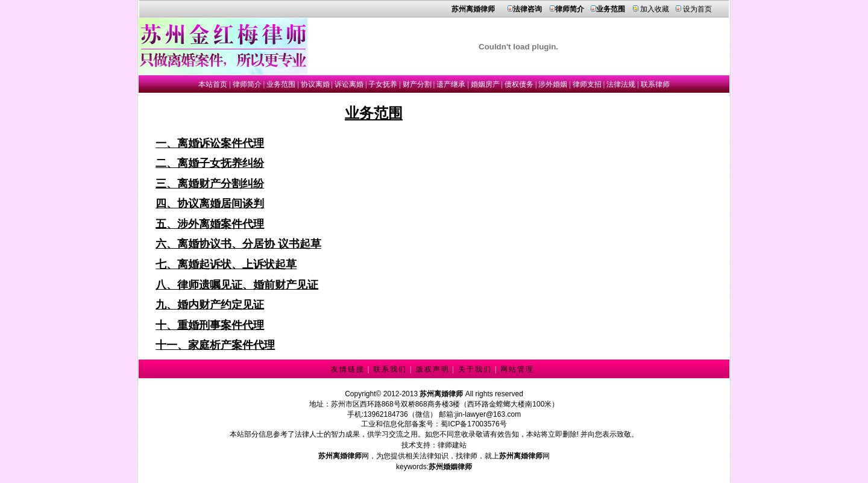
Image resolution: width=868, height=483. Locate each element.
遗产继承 (451, 84)
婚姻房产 (485, 84)
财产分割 (417, 84)
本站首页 (213, 84)
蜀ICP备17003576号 (473, 424)
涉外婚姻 (553, 84)
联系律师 (655, 84)
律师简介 (247, 84)
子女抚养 (383, 84)
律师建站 (452, 445)
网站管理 (517, 369)
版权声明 (433, 369)
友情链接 (348, 369)
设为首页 (697, 9)
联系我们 (390, 369)
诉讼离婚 (349, 84)
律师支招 (587, 84)
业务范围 (281, 84)
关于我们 (475, 369)
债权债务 (519, 84)
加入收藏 (655, 9)
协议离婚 (315, 84)
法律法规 (621, 84)
